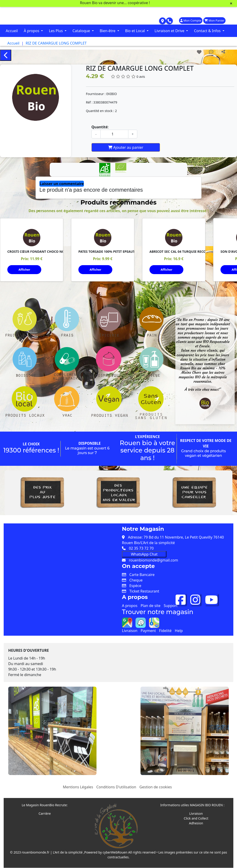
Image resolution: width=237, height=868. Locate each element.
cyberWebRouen (115, 849)
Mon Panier (214, 20)
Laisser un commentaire (62, 184)
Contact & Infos (208, 31)
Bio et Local (135, 31)
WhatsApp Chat (144, 551)
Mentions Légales (78, 784)
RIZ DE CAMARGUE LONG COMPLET (56, 43)
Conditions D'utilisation (116, 784)
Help (179, 627)
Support (171, 602)
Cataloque (82, 31)
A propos (130, 602)
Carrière (45, 810)
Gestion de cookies (156, 784)
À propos (32, 31)
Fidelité (165, 627)
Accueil (12, 31)
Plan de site (151, 602)
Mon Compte (191, 20)
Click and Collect (196, 815)
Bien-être (108, 31)
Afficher (24, 270)
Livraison (130, 627)
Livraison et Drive (170, 31)
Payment (148, 627)
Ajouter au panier (126, 147)
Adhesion (196, 820)
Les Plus (56, 31)
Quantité (100, 127)
